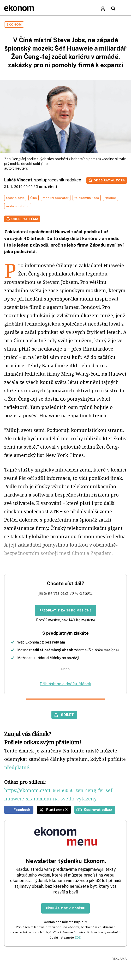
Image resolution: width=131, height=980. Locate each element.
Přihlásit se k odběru (65, 908)
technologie (15, 198)
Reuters (21, 168)
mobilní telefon (18, 206)
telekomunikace (87, 198)
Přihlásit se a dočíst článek (65, 684)
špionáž (111, 198)
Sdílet (67, 715)
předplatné (17, 767)
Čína (34, 198)
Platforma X (57, 810)
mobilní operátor (56, 198)
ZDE (78, 938)
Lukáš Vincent (18, 180)
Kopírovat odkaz (98, 810)
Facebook (22, 810)
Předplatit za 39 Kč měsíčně (65, 610)
